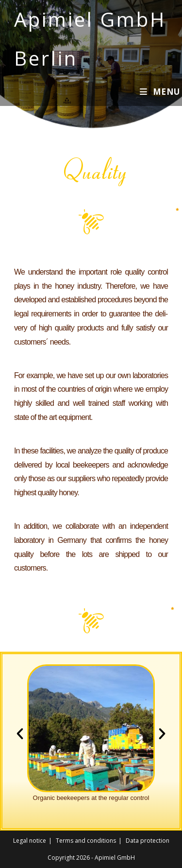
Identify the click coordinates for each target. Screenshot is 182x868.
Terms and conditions (86, 841)
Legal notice (30, 841)
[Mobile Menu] (160, 92)
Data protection (148, 841)
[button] (20, 734)
